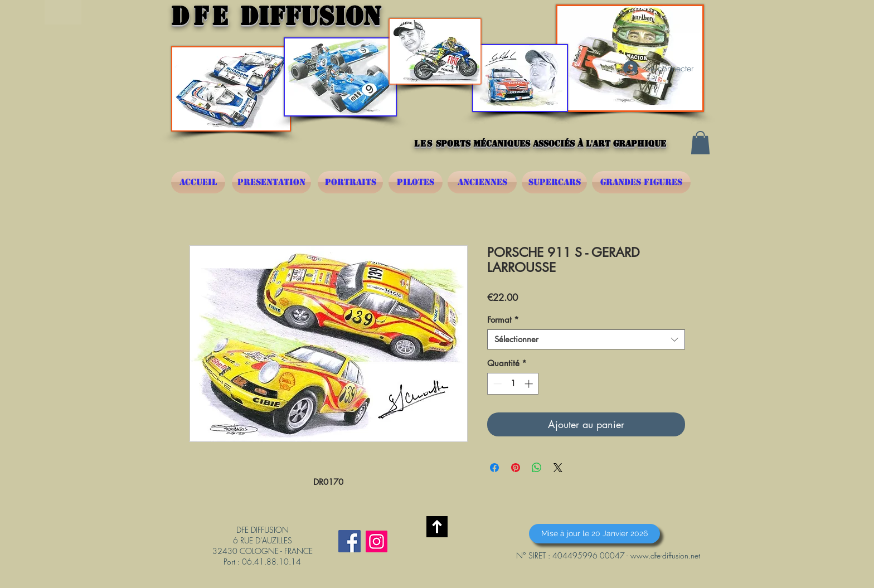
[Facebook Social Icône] (349, 541)
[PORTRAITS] (350, 182)
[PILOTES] (416, 182)
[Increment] (530, 384)
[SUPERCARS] (554, 182)
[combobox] (586, 339)
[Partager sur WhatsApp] (537, 468)
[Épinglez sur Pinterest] (516, 468)
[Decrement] (496, 384)
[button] (700, 143)
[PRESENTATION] (271, 182)
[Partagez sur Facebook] (494, 468)
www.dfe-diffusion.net (665, 555)
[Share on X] (558, 468)
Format (503, 320)
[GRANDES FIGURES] (641, 182)
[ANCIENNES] (482, 182)
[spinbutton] (513, 384)
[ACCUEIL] (198, 182)
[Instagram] (377, 541)
